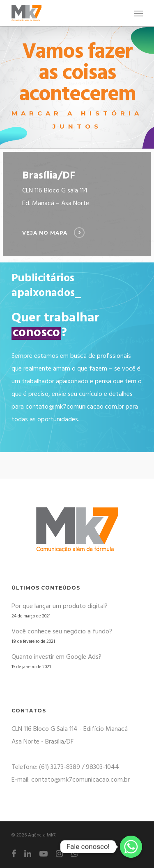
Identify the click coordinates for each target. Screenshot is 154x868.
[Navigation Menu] (138, 13)
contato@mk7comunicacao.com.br (75, 407)
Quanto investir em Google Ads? (56, 657)
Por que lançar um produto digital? (60, 606)
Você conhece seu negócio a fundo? (62, 632)
